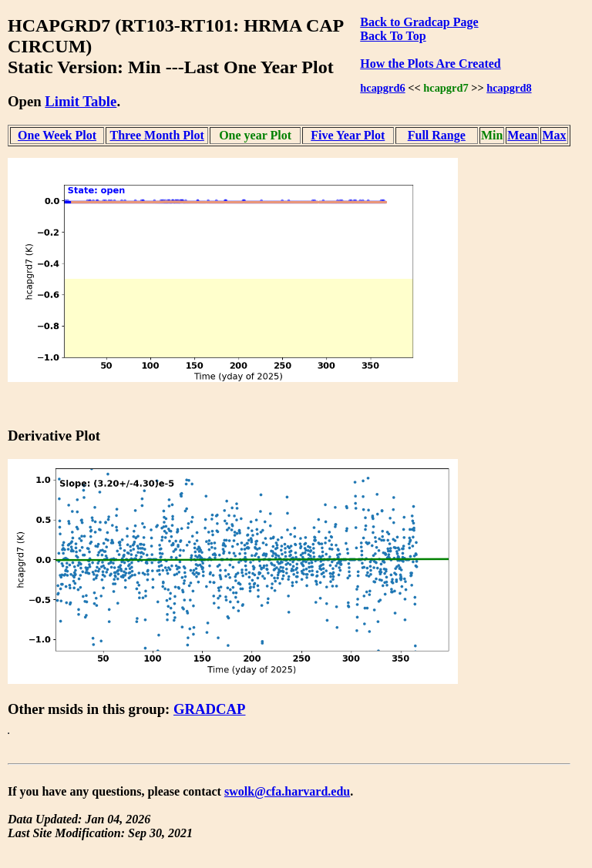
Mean (522, 135)
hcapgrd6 (382, 88)
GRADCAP (210, 709)
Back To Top (393, 36)
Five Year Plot (348, 135)
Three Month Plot (156, 135)
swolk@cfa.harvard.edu (287, 791)
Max (554, 135)
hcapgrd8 (509, 88)
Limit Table (81, 101)
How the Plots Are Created (430, 64)
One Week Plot (57, 135)
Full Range (437, 135)
